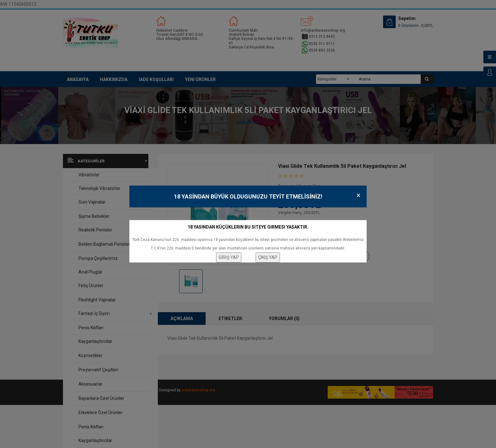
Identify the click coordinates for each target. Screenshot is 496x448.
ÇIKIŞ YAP (268, 257)
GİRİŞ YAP (229, 257)
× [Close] (358, 196)
